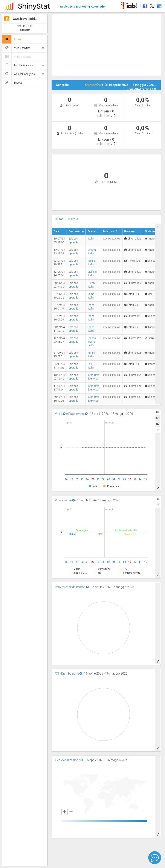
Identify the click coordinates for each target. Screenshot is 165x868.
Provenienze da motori (72, 587)
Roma (91, 294)
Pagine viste (78, 414)
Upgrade (73, 243)
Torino (91, 305)
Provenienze (65, 500)
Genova (92, 250)
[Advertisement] (108, 44)
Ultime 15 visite (67, 219)
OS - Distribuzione (69, 674)
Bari (90, 364)
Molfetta (92, 272)
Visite (60, 414)
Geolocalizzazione (69, 760)
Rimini (91, 353)
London (92, 338)
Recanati (92, 261)
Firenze (91, 283)
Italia (91, 239)
